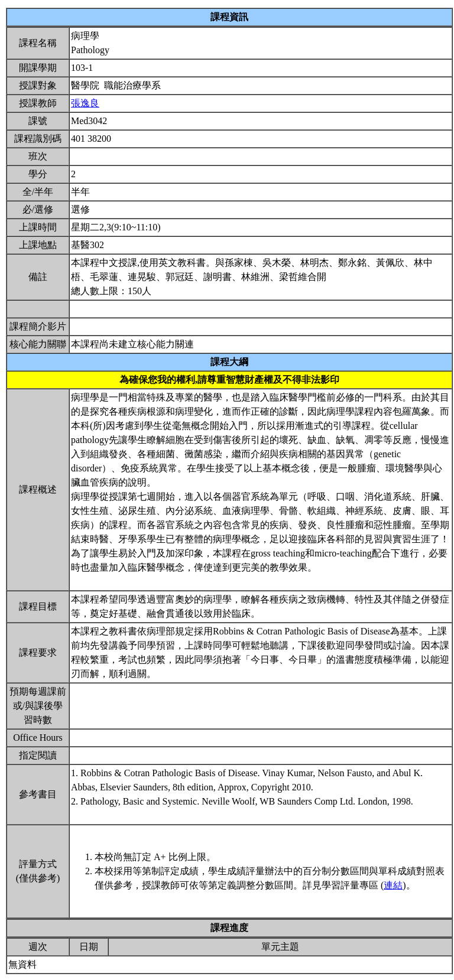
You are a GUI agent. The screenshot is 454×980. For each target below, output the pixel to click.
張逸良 (85, 103)
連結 (393, 885)
